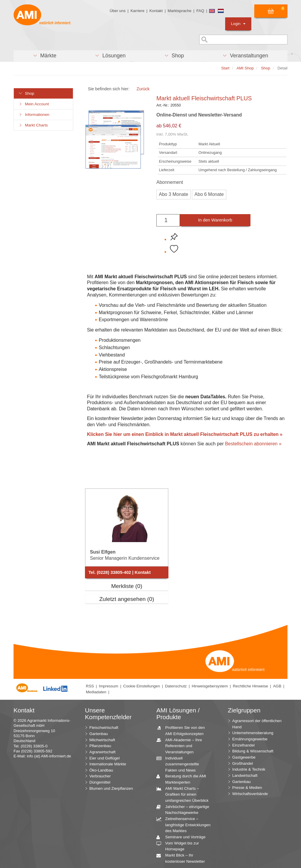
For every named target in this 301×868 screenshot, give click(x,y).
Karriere (137, 11)
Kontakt (156, 11)
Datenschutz (176, 686)
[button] (45, 56)
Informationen (34, 115)
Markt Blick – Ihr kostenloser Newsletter (183, 858)
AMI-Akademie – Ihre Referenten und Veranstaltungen (181, 746)
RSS (90, 686)
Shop (26, 93)
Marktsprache (179, 11)
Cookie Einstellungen (142, 686)
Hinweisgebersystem (210, 686)
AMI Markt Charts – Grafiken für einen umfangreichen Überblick (185, 794)
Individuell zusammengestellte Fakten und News (180, 764)
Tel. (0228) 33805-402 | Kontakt (120, 572)
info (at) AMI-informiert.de (49, 756)
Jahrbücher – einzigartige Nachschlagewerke (185, 809)
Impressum (108, 686)
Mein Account (34, 104)
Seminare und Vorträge (183, 837)
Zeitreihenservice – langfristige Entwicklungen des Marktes (186, 824)
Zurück (143, 89)
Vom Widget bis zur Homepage (180, 846)
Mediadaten (96, 692)
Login (238, 24)
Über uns (118, 11)
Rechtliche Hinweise (250, 686)
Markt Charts (33, 125)
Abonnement (170, 182)
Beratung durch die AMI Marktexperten (183, 779)
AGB (277, 686)
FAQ (200, 11)
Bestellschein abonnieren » (253, 444)
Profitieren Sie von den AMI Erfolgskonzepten (183, 730)
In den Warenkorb (215, 220)
